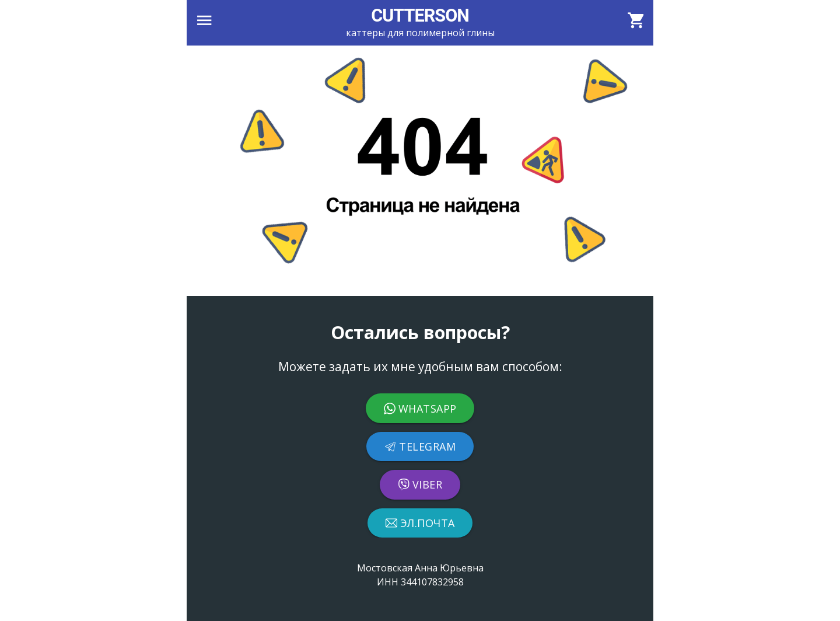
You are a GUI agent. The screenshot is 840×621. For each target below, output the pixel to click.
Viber (420, 484)
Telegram (420, 446)
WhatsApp (420, 409)
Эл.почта (420, 523)
